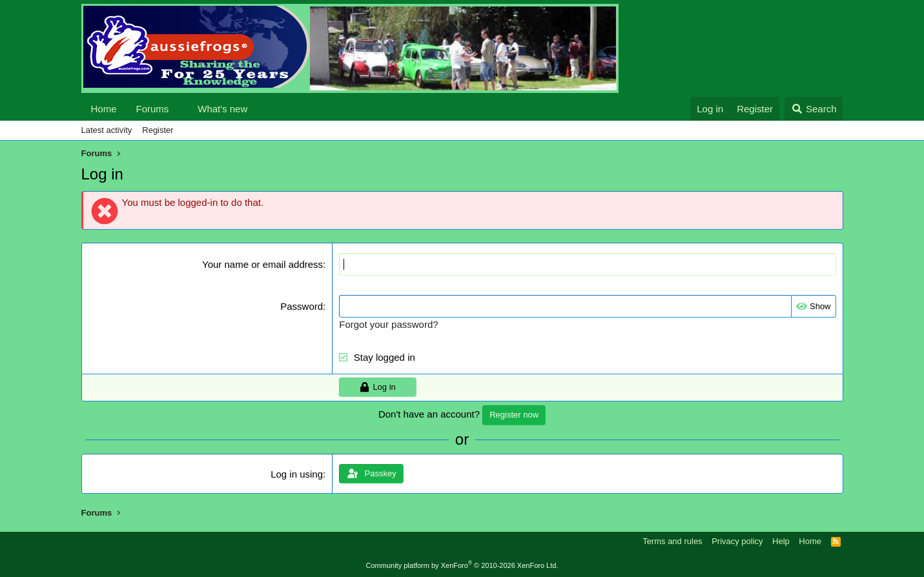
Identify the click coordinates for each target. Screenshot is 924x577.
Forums (153, 109)
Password (302, 306)
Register (158, 130)
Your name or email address (262, 264)
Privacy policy (737, 541)
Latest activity (107, 130)
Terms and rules (672, 541)
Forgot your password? (388, 324)
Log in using (297, 474)
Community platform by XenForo (462, 565)
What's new (222, 109)
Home (104, 109)
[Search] (814, 109)
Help (781, 541)
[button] (179, 109)
